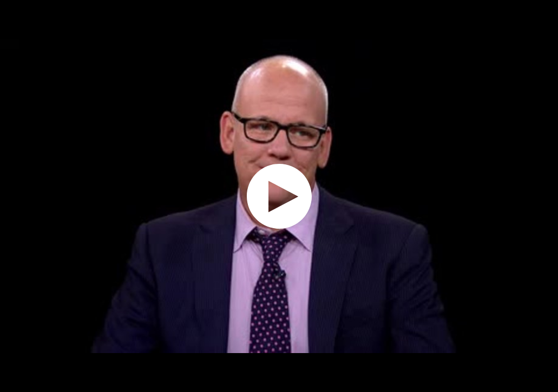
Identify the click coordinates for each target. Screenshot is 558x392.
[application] (279, 196)
